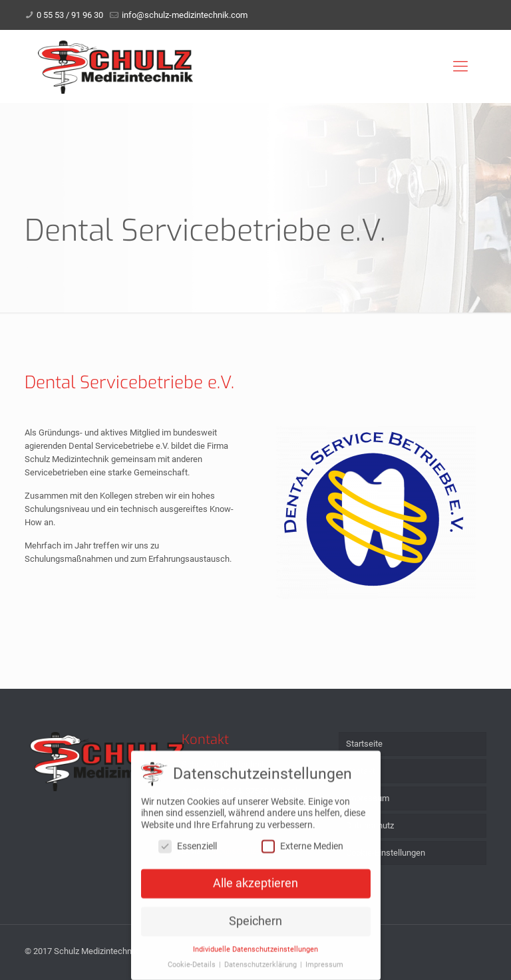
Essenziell (188, 849)
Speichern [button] (255, 925)
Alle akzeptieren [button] (255, 887)
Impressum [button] (324, 968)
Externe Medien (302, 849)
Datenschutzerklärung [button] (261, 968)
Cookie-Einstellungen (386, 853)
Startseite (364, 744)
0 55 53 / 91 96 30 (70, 15)
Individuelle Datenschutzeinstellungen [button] (255, 953)
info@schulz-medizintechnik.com (185, 15)
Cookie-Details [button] (193, 968)
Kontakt (361, 771)
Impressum (368, 798)
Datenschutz (370, 825)
